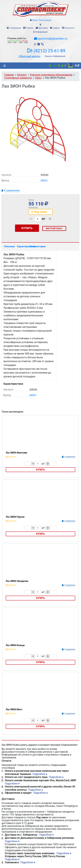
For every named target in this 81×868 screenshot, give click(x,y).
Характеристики (22, 246)
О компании (15, 28)
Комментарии (35, 246)
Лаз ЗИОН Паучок (15, 517)
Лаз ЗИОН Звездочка (17, 581)
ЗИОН (44, 181)
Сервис (56, 28)
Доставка (43, 28)
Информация (41, 32)
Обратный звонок (30, 56)
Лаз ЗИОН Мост (14, 709)
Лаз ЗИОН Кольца (15, 645)
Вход (35, 20)
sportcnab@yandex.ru (52, 39)
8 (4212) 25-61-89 (48, 51)
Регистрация (45, 20)
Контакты (70, 28)
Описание (9, 246)
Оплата (30, 28)
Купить (40, 470)
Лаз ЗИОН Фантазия (16, 453)
